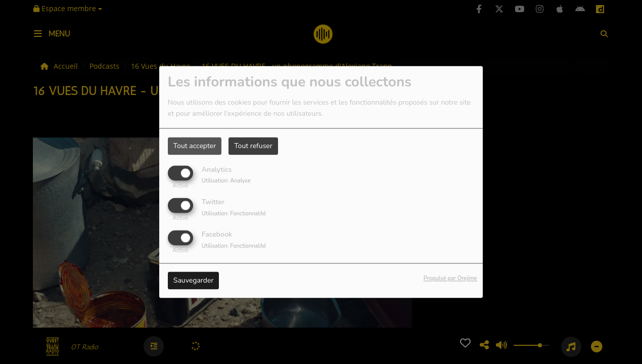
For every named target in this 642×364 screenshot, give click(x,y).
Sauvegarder (194, 281)
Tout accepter (195, 146)
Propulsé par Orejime (450, 279)
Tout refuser (253, 146)
